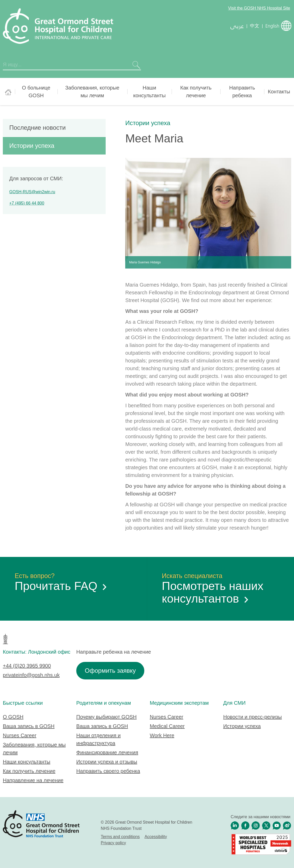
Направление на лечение (33, 780)
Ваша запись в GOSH (29, 726)
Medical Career (167, 726)
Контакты (279, 92)
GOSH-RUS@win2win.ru (32, 192)
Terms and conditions (120, 837)
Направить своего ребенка (108, 771)
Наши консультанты (149, 92)
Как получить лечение (196, 92)
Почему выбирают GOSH (106, 717)
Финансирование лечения (107, 752)
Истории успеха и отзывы (107, 762)
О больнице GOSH (36, 92)
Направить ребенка (242, 92)
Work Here (162, 735)
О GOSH (13, 717)
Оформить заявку (110, 671)
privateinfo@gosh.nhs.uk (31, 675)
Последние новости (37, 128)
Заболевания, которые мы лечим (92, 92)
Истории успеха (148, 123)
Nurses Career (20, 735)
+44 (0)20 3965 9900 (27, 666)
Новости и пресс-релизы (252, 717)
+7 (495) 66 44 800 (27, 203)
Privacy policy (113, 843)
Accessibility (156, 837)
